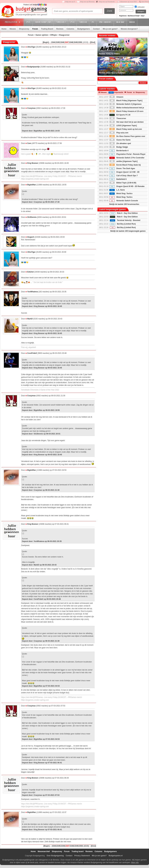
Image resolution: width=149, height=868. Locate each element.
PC (93, 22)
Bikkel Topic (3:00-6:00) (123, 183)
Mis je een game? (110, 29)
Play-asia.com (119, 133)
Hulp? (143, 16)
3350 (80, 42)
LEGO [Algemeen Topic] (123, 126)
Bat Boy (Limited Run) (126, 224)
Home (4, 29)
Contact (96, 29)
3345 (58, 42)
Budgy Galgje (119, 147)
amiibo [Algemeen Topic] (123, 161)
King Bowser (33, 163)
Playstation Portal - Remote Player (127, 154)
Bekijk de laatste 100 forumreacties (124, 204)
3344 (53, 42)
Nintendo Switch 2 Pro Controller (127, 158)
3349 (76, 42)
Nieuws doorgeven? (129, 29)
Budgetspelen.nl (116, 856)
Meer (132, 22)
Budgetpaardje (34, 67)
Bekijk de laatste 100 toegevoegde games (128, 231)
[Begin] (46, 42)
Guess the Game (120, 140)
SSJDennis (32, 217)
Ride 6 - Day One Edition (127, 213)
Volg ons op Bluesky (87, 2)
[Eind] (93, 42)
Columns (70, 29)
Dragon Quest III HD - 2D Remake (127, 186)
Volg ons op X (70, 2)
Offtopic (54, 35)
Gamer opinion (42, 35)
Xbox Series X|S (44, 22)
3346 (62, 42)
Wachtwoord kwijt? (134, 16)
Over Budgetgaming (55, 856)
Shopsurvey (24, 29)
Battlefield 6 (118, 179)
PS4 (73, 22)
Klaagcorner (64, 35)
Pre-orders (106, 22)
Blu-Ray (121, 22)
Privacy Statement (82, 856)
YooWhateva (33, 292)
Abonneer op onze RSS (129, 2)
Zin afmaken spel (120, 143)
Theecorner (118, 118)
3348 (71, 42)
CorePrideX (32, 353)
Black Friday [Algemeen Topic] (126, 101)
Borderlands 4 (119, 151)
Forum (35, 29)
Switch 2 (61, 22)
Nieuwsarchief (44, 851)
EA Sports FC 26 (120, 115)
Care (29, 143)
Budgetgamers (84, 29)
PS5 (29, 22)
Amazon (116, 97)
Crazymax (32, 108)
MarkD (30, 319)
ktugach (31, 237)
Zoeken (143, 83)
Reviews (60, 29)
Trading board (77, 851)
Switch (83, 22)
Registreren (123, 16)
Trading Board (47, 29)
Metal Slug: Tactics (121, 194)
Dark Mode (145, 2)
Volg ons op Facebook (107, 2)
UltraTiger (31, 47)
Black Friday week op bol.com (126, 129)
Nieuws (13, 29)
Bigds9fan (32, 185)
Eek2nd (30, 272)
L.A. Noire (117, 190)
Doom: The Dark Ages (122, 168)
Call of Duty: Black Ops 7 (124, 176)
